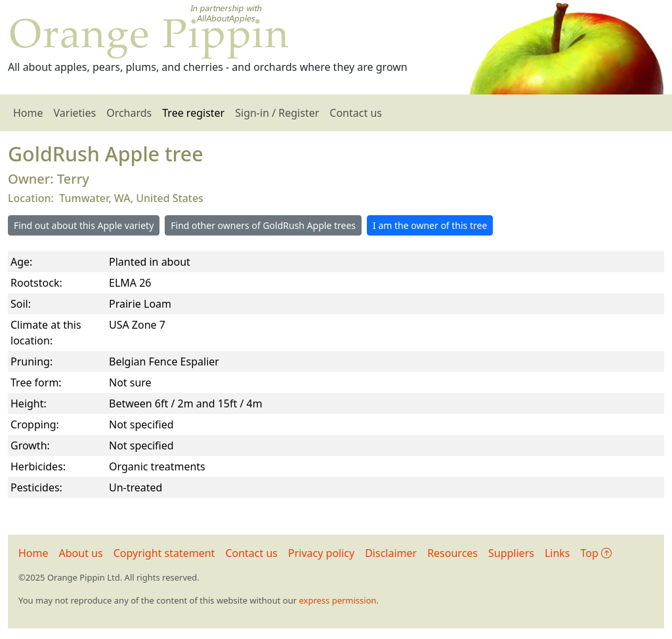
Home (28, 113)
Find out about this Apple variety (84, 225)
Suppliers (511, 553)
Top (596, 553)
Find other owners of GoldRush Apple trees (263, 225)
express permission (337, 600)
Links (557, 553)
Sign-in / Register (277, 113)
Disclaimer (391, 553)
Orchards (129, 113)
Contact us (356, 113)
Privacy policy (321, 553)
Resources (452, 553)
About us (81, 553)
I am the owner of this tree (430, 225)
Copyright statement (164, 553)
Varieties (75, 113)
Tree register (193, 113)
